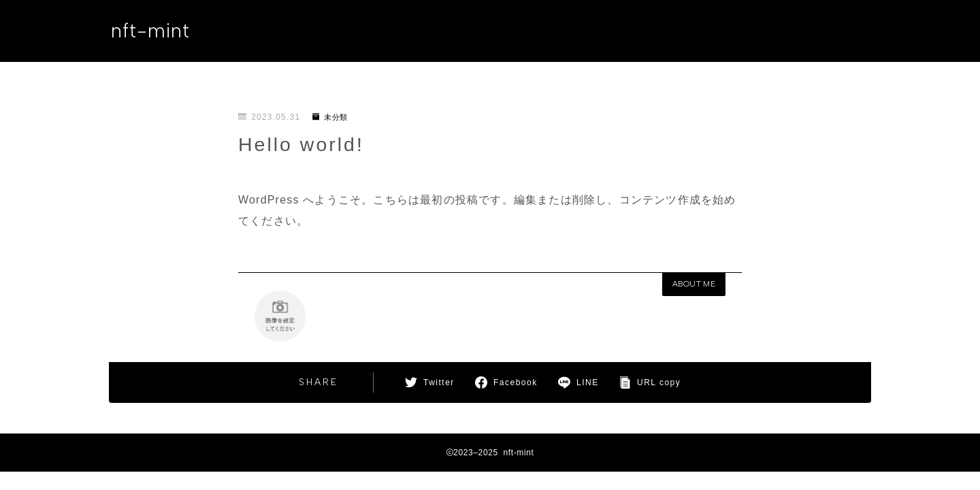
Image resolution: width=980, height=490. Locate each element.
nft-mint (152, 32)
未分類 (332, 117)
